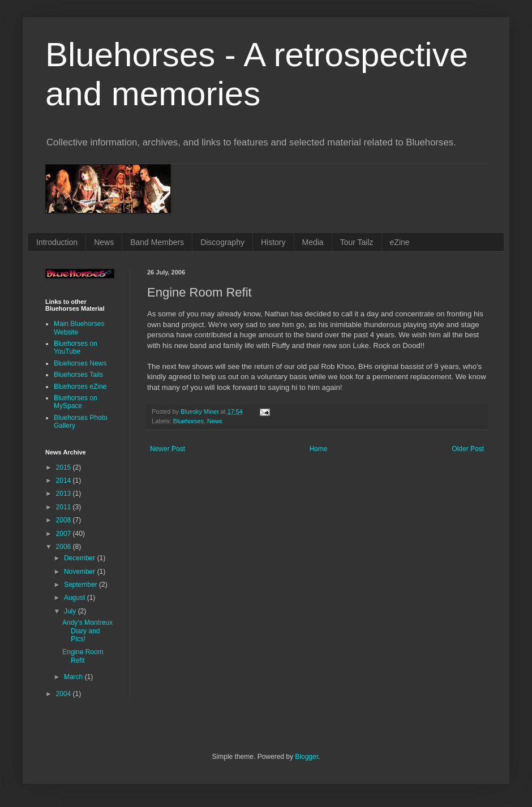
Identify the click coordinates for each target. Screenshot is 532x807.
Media (313, 242)
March (74, 677)
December (81, 558)
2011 (65, 507)
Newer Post (168, 449)
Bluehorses (188, 421)
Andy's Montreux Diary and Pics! (87, 631)
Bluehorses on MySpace (76, 402)
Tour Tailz (357, 242)
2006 (65, 547)
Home (319, 449)
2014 (65, 480)
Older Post (468, 449)
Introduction (57, 242)
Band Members (157, 242)
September (81, 585)
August (76, 598)
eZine (400, 242)
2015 (65, 467)
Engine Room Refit (83, 656)
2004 (65, 694)
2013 (65, 493)
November (81, 572)
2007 (65, 534)
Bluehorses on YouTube (76, 347)
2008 (65, 520)
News (104, 242)
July (71, 611)
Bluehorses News (80, 363)
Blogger (306, 757)
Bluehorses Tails (78, 375)
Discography (222, 242)
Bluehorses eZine (80, 387)
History (273, 242)
